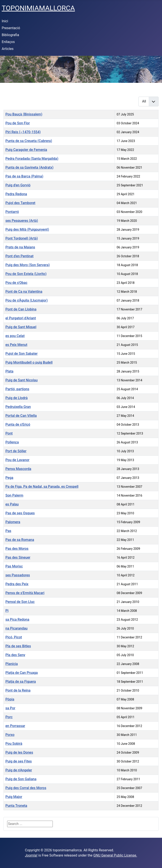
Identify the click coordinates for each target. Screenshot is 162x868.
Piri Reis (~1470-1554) (23, 132)
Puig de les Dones (19, 752)
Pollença (12, 442)
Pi (7, 611)
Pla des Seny (15, 655)
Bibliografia (10, 35)
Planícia (12, 664)
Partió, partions (17, 389)
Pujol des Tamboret (20, 203)
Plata (9, 371)
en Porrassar (15, 726)
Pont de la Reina (18, 690)
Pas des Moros (17, 549)
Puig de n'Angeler (19, 770)
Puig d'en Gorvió (18, 185)
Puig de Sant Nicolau (22, 380)
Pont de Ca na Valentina (24, 292)
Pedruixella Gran (18, 407)
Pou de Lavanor (17, 460)
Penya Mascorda (18, 469)
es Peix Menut (16, 345)
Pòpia (10, 699)
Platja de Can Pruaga (22, 673)
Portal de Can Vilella (21, 416)
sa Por (10, 708)
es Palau (12, 504)
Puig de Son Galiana (21, 779)
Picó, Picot (14, 637)
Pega (9, 478)
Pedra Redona (16, 194)
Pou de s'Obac (16, 283)
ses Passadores (18, 575)
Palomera (13, 522)
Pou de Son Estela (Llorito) (26, 274)
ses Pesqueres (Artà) (22, 221)
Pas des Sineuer (18, 557)
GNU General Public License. (115, 855)
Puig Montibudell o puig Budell (29, 362)
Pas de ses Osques (20, 513)
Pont (9, 433)
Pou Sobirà (14, 744)
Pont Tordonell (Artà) (22, 238)
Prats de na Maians (20, 247)
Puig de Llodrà (17, 398)
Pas (8, 531)
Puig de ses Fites (19, 761)
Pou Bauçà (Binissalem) (24, 114)
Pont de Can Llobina (21, 309)
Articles (8, 49)
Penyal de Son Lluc (20, 602)
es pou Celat (15, 336)
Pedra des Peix (17, 584)
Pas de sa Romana (20, 540)
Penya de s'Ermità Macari (25, 593)
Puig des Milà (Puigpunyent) (27, 229)
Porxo (10, 735)
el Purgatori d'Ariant (21, 318)
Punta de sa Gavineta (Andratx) (29, 167)
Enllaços (8, 42)
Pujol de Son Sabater (22, 354)
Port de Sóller (16, 451)
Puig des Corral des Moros (26, 788)
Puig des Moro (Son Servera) (28, 265)
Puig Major (14, 797)
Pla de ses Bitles (18, 646)
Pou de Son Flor (18, 123)
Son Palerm (14, 495)
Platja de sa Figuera (21, 682)
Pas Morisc (14, 566)
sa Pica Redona (17, 619)
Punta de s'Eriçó (18, 424)
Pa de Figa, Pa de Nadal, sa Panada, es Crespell (42, 487)
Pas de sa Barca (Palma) (24, 176)
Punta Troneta (16, 806)
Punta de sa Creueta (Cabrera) (29, 141)
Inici (5, 21)
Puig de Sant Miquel (21, 327)
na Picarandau (16, 628)
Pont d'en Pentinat (19, 256)
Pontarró (12, 212)
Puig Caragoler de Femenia (26, 150)
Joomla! (31, 855)
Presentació (11, 28)
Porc (9, 717)
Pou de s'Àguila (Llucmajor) (26, 300)
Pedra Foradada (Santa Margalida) (32, 159)
